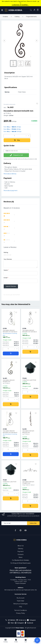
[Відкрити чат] (37, 640)
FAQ (20, 607)
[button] (31, 10)
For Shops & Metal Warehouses (20, 563)
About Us (21, 546)
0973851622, (15, 573)
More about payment (10, 191)
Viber (11, 623)
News (20, 557)
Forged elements (31, 17)
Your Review (8, 259)
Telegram (31, 620)
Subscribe (33, 523)
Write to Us (21, 620)
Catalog (17, 17)
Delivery (21, 549)
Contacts (21, 554)
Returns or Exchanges (20, 604)
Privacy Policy (20, 613)
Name (6, 270)
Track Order (20, 601)
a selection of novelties (20, 5)
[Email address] (14, 523)
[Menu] (2, 10)
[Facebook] (16, 530)
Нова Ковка (20, 628)
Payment (20, 551)
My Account (21, 598)
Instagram (19, 623)
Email (6, 278)
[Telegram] (21, 530)
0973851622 (10, 620)
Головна (5, 17)
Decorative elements (9, 104)
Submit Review (11, 286)
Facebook (29, 623)
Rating (6, 252)
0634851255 (26, 573)
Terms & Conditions (20, 610)
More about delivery (10, 174)
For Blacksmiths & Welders (20, 560)
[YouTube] (25, 530)
